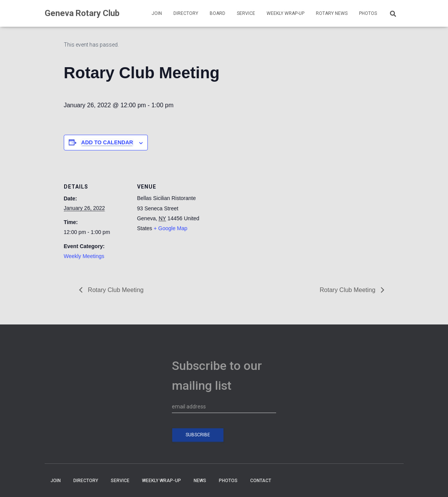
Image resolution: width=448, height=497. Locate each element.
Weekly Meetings (84, 256)
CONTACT (261, 481)
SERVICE (246, 13)
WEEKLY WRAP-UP (285, 13)
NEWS (200, 481)
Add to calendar (107, 142)
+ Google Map (170, 228)
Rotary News (332, 13)
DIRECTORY (186, 13)
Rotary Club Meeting (115, 290)
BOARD (218, 13)
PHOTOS (368, 13)
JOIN (157, 13)
